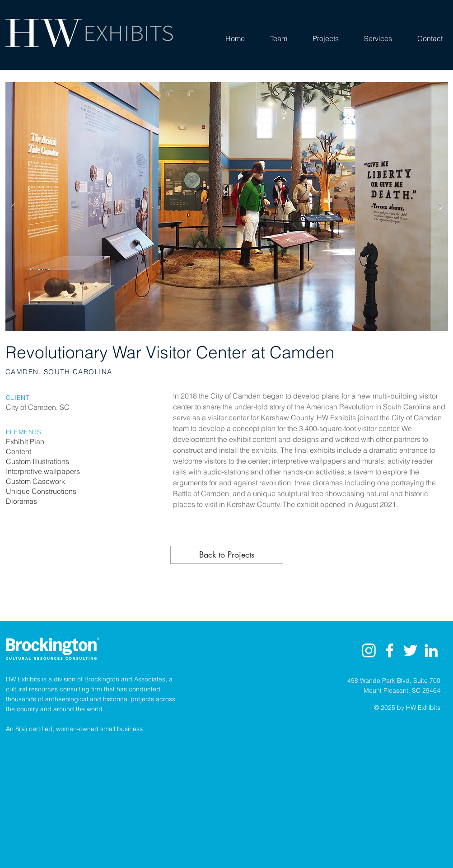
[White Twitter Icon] (410, 650)
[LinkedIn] (431, 650)
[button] (227, 207)
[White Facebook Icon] (390, 650)
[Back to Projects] (227, 555)
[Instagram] (369, 650)
